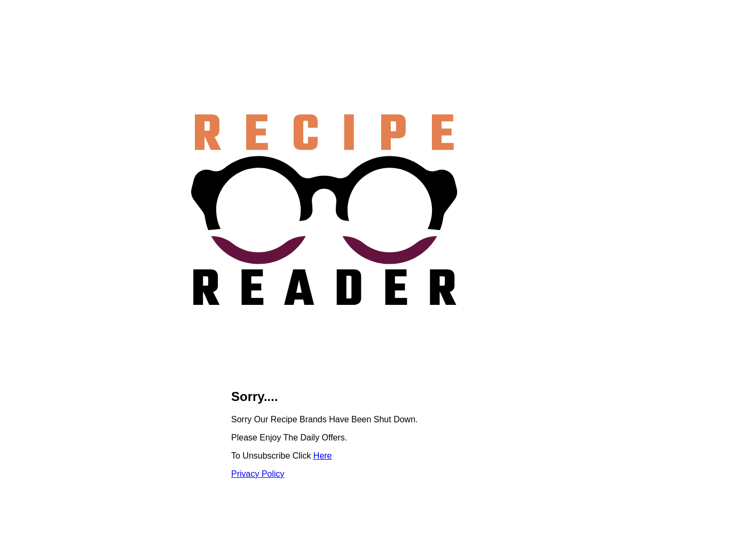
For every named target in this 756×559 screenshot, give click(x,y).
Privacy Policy (258, 474)
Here (323, 456)
